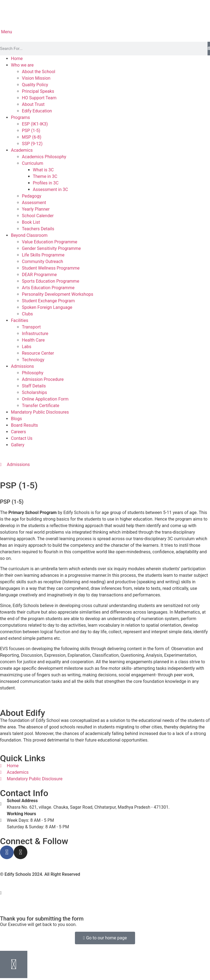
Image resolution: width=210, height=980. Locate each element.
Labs (27, 347)
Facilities (20, 320)
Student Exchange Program (48, 301)
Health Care (33, 340)
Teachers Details (38, 229)
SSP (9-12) (32, 144)
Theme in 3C (45, 176)
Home (17, 59)
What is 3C (43, 170)
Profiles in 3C (46, 183)
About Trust (33, 104)
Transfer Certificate (41, 406)
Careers (18, 432)
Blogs (16, 419)
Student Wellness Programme (51, 268)
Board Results (24, 425)
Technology (33, 360)
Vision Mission (36, 78)
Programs (21, 117)
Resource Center (38, 353)
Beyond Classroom (29, 235)
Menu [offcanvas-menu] (6, 32)
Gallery (18, 445)
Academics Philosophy (44, 157)
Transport (31, 327)
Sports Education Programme (51, 281)
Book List (31, 222)
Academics (22, 150)
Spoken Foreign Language (47, 307)
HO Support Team (39, 98)
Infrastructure (35, 334)
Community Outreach (43, 262)
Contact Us (22, 438)
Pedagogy (32, 196)
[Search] (209, 49)
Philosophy (33, 373)
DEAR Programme (39, 275)
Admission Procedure (43, 379)
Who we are (22, 65)
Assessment (34, 203)
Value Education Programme (49, 242)
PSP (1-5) (31, 131)
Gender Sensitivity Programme (51, 248)
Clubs (27, 314)
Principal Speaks (38, 91)
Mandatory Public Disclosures (40, 412)
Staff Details (34, 386)
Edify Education (37, 111)
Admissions (22, 366)
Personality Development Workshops (58, 294)
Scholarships (34, 392)
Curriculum (33, 163)
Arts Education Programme (48, 288)
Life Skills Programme (43, 255)
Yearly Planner (36, 209)
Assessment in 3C (50, 189)
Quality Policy (35, 85)
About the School (39, 72)
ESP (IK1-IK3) (35, 124)
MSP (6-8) (32, 137)
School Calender (38, 216)
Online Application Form (45, 399)
